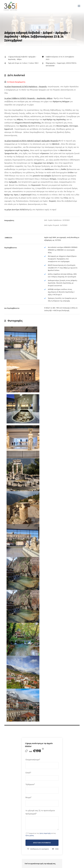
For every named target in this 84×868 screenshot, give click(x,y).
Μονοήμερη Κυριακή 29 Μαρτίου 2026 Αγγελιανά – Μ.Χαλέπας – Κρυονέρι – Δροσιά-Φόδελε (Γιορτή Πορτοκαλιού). (73, 833)
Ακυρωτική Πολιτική (31, 587)
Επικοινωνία (35, 746)
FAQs (33, 755)
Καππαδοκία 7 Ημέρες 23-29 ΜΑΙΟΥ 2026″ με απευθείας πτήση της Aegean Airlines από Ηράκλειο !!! (73, 738)
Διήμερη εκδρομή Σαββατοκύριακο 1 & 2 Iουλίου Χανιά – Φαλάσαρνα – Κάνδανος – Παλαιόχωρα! (16, 687)
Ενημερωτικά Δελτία (38, 760)
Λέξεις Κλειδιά (27, 602)
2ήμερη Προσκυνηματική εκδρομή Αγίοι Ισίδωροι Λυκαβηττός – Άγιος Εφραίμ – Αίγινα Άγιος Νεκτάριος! (55, 680)
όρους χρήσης (30, 473)
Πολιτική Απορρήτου (38, 770)
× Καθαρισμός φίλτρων (31, 628)
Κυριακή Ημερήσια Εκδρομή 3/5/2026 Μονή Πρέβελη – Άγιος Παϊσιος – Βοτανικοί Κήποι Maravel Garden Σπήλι (73, 802)
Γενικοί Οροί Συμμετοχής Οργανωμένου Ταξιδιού (39, 585)
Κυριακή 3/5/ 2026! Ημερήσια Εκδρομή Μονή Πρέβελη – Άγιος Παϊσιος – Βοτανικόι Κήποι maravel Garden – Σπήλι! (73, 767)
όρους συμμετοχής (45, 471)
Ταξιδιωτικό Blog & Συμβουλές (42, 741)
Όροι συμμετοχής (37, 765)
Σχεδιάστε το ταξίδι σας (39, 736)
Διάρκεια (25, 615)
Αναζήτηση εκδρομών (38, 731)
